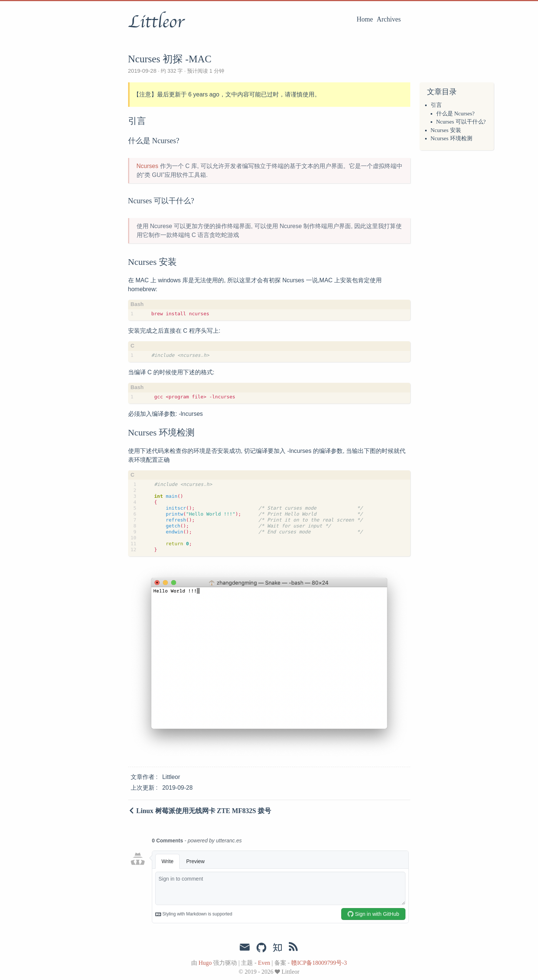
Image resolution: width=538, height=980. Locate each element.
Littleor (156, 22)
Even (264, 963)
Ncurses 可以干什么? (461, 122)
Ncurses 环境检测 (451, 138)
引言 (436, 105)
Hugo (205, 963)
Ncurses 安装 (446, 130)
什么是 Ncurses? (456, 114)
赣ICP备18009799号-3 (319, 963)
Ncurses (148, 166)
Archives (389, 19)
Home (365, 19)
